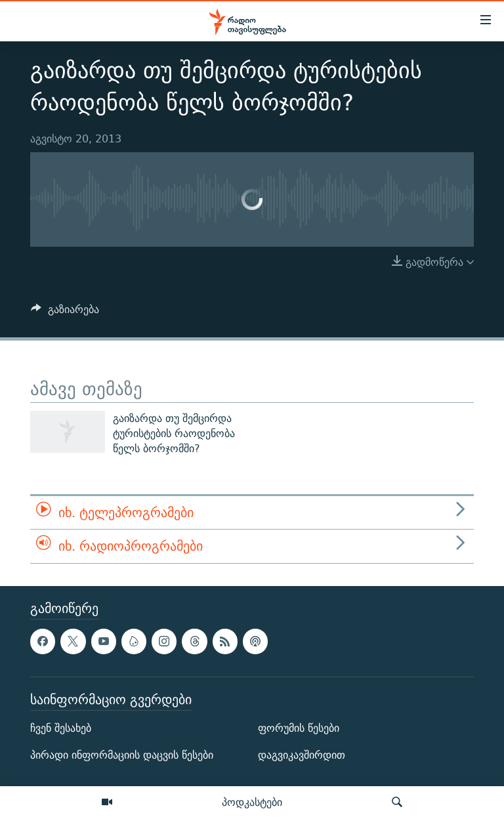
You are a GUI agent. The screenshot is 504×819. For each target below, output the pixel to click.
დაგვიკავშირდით (302, 755)
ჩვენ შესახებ (61, 728)
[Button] (65, 313)
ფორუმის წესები (299, 728)
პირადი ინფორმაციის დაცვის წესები (122, 755)
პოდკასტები (252, 802)
